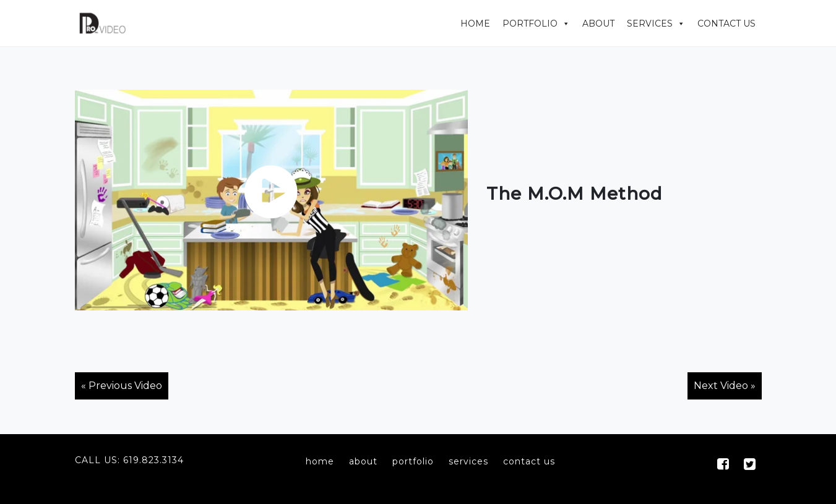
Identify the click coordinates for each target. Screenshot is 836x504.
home (320, 461)
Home (475, 23)
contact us (529, 461)
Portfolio (530, 23)
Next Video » (725, 386)
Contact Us (726, 23)
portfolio (413, 461)
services (468, 461)
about (363, 461)
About (598, 23)
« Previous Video (122, 386)
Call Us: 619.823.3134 (129, 460)
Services (650, 23)
